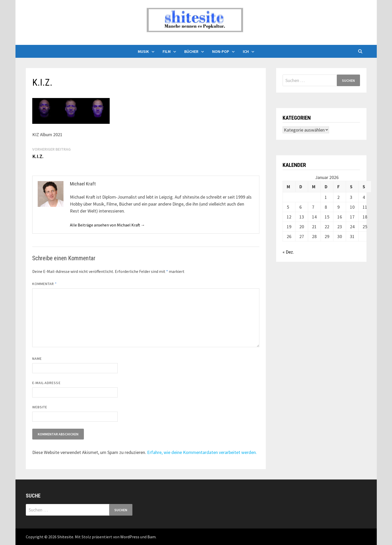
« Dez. (288, 252)
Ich (246, 51)
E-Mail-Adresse (46, 383)
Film (167, 51)
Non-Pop (221, 51)
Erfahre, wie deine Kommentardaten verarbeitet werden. (202, 452)
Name (37, 359)
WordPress (130, 537)
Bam (151, 537)
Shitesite (65, 537)
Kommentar (45, 284)
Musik (143, 51)
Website (40, 407)
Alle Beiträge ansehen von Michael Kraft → (107, 225)
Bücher (191, 51)
